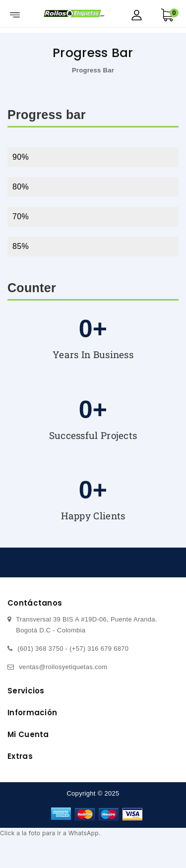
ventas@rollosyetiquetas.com (63, 667)
